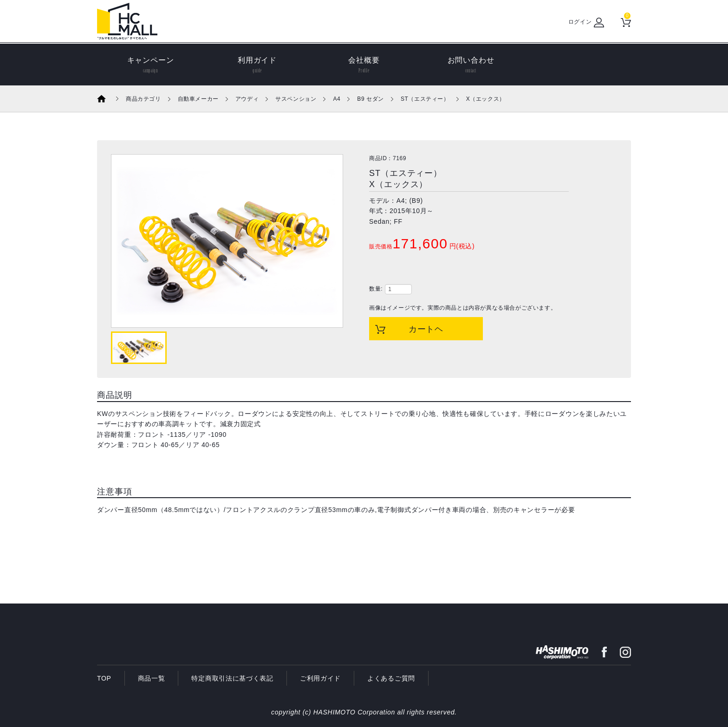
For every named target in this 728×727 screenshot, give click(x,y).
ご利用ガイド (320, 678)
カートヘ (426, 329)
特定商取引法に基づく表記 (232, 678)
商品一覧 (152, 678)
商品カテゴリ (143, 99)
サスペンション (296, 99)
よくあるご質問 (391, 678)
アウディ (247, 99)
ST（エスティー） (425, 99)
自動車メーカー (198, 99)
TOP (104, 678)
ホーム (108, 99)
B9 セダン (370, 99)
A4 (337, 99)
